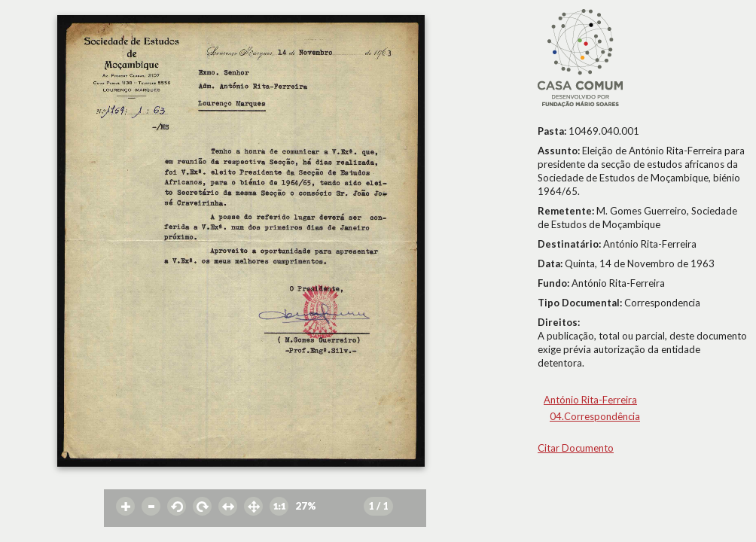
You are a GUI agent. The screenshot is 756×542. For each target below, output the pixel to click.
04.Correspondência (595, 416)
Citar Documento (576, 448)
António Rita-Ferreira (590, 400)
